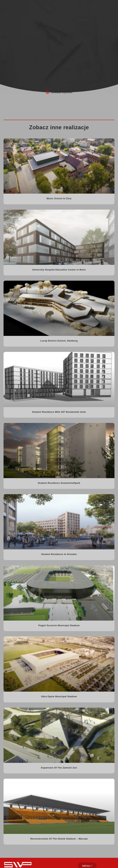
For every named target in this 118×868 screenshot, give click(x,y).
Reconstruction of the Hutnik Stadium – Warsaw (59, 839)
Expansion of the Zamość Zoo (59, 768)
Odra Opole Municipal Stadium (59, 696)
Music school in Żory (59, 198)
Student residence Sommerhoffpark (59, 483)
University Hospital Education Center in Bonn (59, 270)
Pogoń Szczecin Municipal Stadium (59, 625)
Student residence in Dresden (59, 554)
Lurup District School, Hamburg (59, 341)
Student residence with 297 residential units (59, 412)
